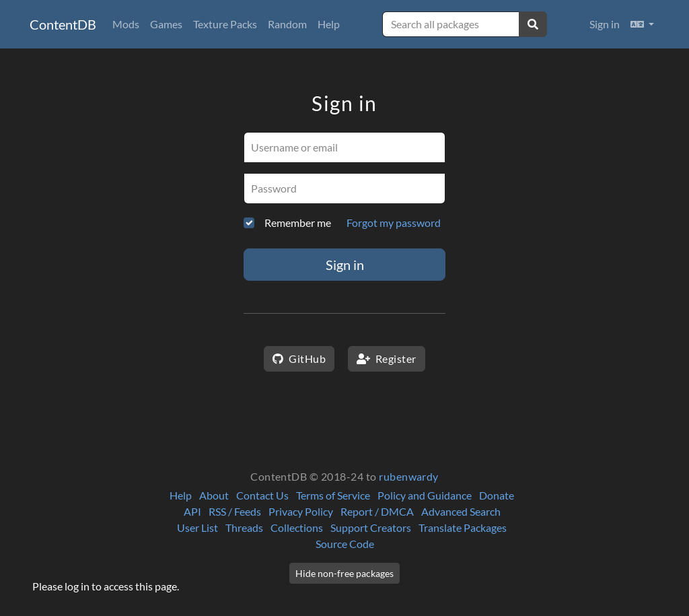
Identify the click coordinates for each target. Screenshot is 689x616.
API (192, 511)
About (214, 495)
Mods (126, 24)
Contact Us (262, 495)
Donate (497, 495)
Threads (244, 527)
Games (166, 24)
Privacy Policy (301, 511)
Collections (297, 527)
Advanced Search (461, 511)
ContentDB (63, 24)
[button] (642, 24)
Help (329, 24)
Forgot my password (394, 223)
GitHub (299, 358)
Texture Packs (225, 24)
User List (197, 527)
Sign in (605, 24)
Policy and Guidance (425, 495)
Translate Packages (463, 527)
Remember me (298, 223)
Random (287, 24)
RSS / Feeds (235, 511)
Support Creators (371, 527)
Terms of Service (333, 495)
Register (387, 358)
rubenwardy (409, 476)
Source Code (345, 544)
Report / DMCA (377, 511)
